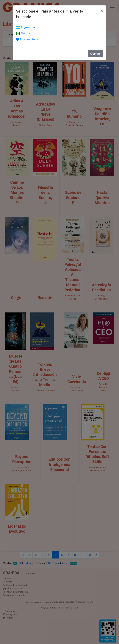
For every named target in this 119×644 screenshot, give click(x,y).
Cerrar (95, 54)
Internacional (28, 39)
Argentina (26, 27)
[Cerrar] (102, 11)
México (24, 33)
